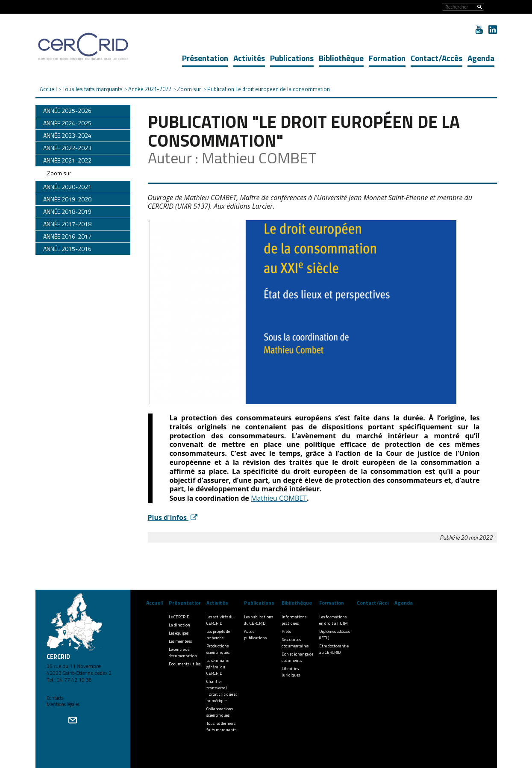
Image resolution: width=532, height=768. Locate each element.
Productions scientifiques (218, 649)
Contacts (55, 698)
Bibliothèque (341, 58)
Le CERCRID (179, 617)
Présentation (205, 58)
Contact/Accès (436, 58)
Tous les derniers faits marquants (221, 727)
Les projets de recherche (218, 635)
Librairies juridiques (291, 672)
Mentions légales (63, 704)
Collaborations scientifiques (220, 712)
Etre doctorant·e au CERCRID (334, 649)
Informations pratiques (294, 620)
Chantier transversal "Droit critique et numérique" (222, 691)
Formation (387, 58)
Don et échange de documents (297, 657)
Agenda (481, 58)
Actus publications (255, 635)
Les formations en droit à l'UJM (334, 620)
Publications (292, 58)
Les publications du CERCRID (259, 620)
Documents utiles (185, 664)
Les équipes (179, 633)
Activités (249, 58)
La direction (179, 625)
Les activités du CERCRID (220, 620)
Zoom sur (59, 173)
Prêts (286, 631)
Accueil (154, 603)
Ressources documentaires (295, 643)
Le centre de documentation (183, 653)
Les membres (180, 641)
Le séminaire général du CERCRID (218, 667)
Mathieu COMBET (279, 498)
